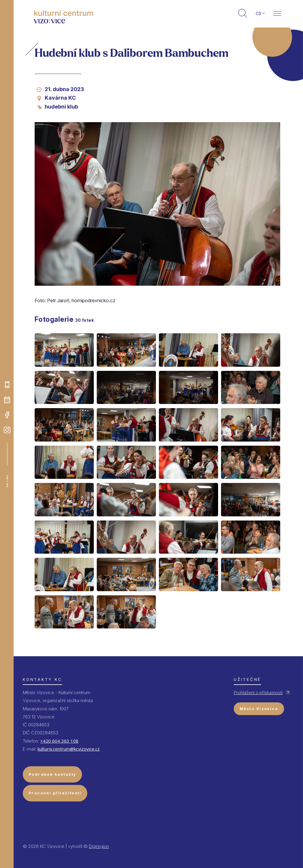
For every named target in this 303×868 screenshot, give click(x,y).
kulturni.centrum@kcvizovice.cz (69, 749)
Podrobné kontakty (52, 774)
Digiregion (99, 846)
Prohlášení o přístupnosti (258, 692)
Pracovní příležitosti (55, 793)
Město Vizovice (259, 709)
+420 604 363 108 (59, 741)
